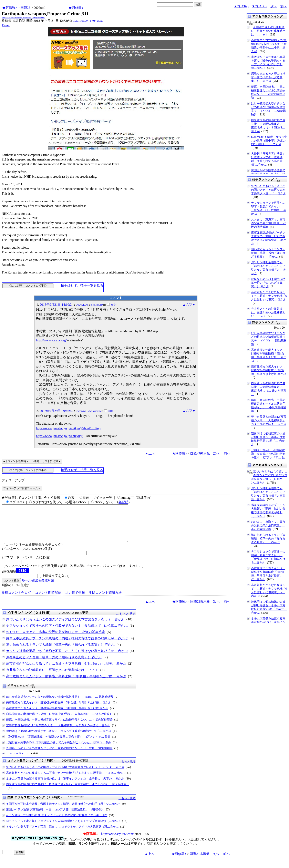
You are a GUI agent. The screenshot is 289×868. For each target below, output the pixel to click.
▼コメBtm (260, 6)
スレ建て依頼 (75, 600)
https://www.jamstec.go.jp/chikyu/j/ (59, 436)
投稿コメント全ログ (16, 600)
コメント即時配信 (48, 600)
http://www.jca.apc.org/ (51, 340)
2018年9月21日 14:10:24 (56, 305)
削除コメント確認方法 (105, 600)
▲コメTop (241, 6)
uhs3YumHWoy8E (80, 21)
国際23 (25, 8)
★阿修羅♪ (10, 8)
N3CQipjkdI (81, 411)
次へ (274, 6)
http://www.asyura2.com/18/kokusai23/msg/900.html (23, 18)
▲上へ (150, 453)
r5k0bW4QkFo (95, 411)
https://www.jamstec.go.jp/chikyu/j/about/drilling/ (69, 428)
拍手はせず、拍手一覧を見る (82, 285)
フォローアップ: (13, 480)
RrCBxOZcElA (97, 305)
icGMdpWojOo (96, 21)
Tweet (6, 25)
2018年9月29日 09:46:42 (56, 411)
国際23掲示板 (200, 453)
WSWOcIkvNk (82, 305)
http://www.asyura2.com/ (117, 841)
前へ (283, 6)
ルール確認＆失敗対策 (38, 588)
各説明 (123, 502)
